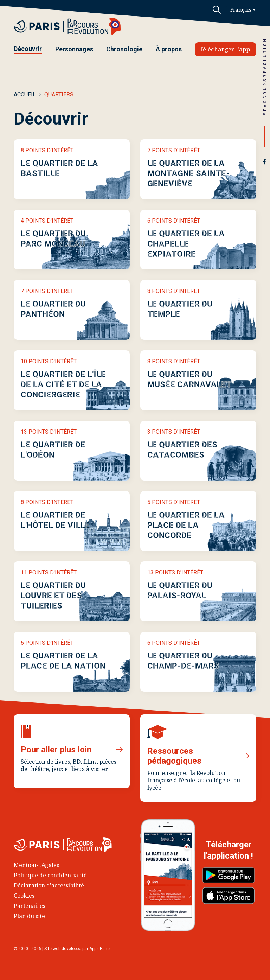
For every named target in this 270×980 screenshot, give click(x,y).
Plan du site (29, 916)
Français (241, 10)
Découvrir (28, 49)
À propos (169, 49)
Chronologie (124, 49)
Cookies (24, 896)
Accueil (25, 94)
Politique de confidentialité (50, 875)
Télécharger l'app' (226, 49)
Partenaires (30, 906)
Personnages (74, 49)
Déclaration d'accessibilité (49, 885)
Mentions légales (36, 865)
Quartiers (59, 94)
